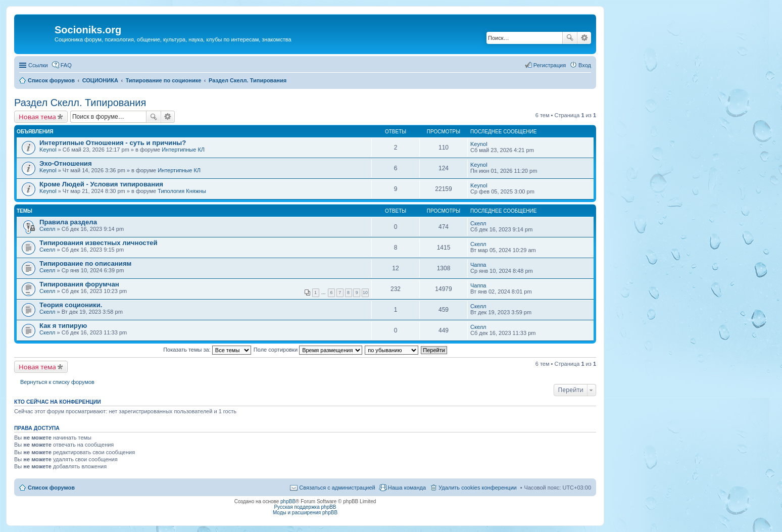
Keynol (48, 150)
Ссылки (38, 65)
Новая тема (37, 117)
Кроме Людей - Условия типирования (101, 184)
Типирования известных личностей (99, 243)
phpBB (288, 501)
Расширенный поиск (584, 38)
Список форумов (51, 488)
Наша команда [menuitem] (407, 488)
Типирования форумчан (79, 284)
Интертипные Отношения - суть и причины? (113, 143)
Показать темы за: (207, 350)
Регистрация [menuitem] (550, 65)
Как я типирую (63, 326)
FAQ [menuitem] (66, 65)
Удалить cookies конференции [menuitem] (478, 488)
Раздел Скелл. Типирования (80, 103)
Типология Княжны (182, 191)
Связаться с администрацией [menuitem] (337, 488)
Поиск (570, 38)
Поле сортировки (308, 350)
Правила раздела (68, 222)
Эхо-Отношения (66, 163)
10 (365, 293)
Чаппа (478, 265)
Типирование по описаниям (85, 263)
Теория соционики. (71, 305)
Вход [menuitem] (585, 65)
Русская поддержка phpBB (305, 507)
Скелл (47, 229)
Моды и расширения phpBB (305, 513)
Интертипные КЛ (183, 150)
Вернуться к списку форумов (57, 382)
